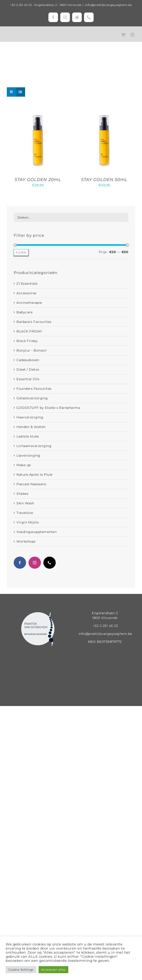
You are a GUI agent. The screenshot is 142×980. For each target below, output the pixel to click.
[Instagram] (35, 563)
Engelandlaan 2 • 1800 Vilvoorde (58, 5)
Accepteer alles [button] (54, 970)
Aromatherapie (29, 303)
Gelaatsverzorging (32, 398)
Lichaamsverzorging (34, 446)
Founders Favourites (34, 389)
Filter (21, 253)
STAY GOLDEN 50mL (104, 180)
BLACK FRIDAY (29, 331)
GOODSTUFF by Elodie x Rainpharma (48, 408)
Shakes (22, 494)
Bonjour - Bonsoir (32, 350)
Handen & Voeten (31, 427)
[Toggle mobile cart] (123, 35)
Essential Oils (28, 379)
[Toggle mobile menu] (133, 35)
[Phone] (50, 563)
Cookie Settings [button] (21, 970)
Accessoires (26, 293)
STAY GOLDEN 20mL (38, 180)
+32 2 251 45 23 (21, 5)
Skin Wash (25, 503)
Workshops (26, 541)
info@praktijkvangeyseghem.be (109, 5)
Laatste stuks (28, 436)
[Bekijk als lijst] (20, 92)
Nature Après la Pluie (34, 475)
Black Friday (27, 341)
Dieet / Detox (28, 369)
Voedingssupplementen (37, 532)
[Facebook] (20, 563)
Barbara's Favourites (34, 322)
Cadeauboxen (28, 360)
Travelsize (25, 513)
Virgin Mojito (28, 522)
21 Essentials (27, 284)
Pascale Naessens (31, 484)
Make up (24, 465)
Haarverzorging (30, 417)
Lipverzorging (28, 455)
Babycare (24, 312)
